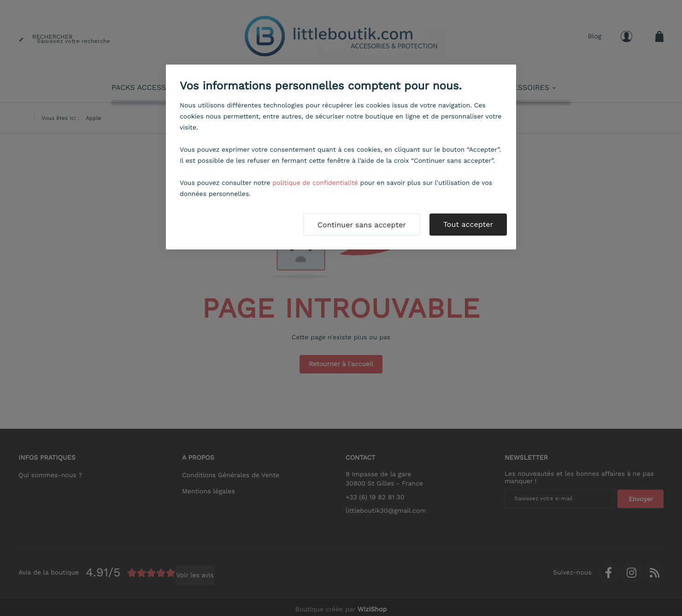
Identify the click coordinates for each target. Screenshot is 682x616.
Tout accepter (468, 224)
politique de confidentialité (315, 183)
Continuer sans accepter (362, 225)
